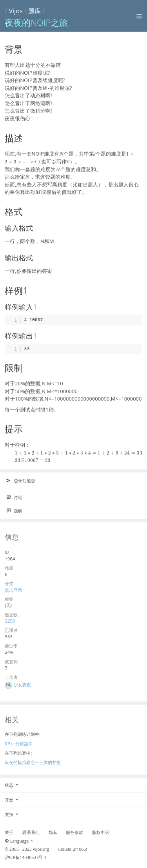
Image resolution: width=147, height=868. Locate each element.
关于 (9, 832)
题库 (34, 11)
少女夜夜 (22, 685)
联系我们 (31, 832)
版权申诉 (101, 832)
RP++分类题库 (19, 744)
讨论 (14, 498)
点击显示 (13, 590)
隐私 (53, 832)
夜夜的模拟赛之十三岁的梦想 (33, 762)
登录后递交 (21, 481)
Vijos (15, 11)
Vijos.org (41, 849)
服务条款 (74, 832)
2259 (10, 621)
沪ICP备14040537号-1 (26, 857)
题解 (14, 511)
